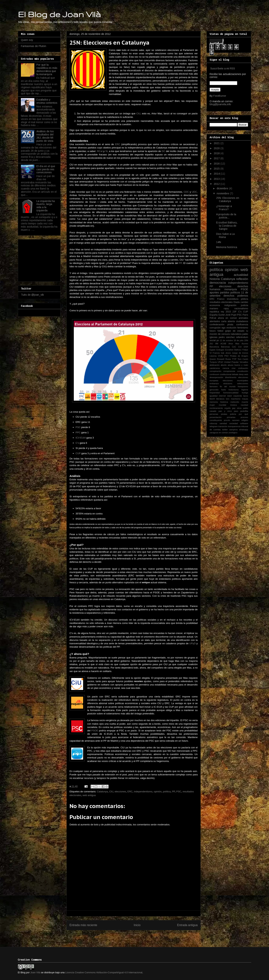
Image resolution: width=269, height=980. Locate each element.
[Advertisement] (40, 259)
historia (215, 279)
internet (222, 396)
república (214, 312)
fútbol (220, 331)
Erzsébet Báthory (233, 350)
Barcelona (214, 347)
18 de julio (239, 340)
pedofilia (244, 411)
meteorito (235, 402)
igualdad (214, 396)
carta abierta (228, 321)
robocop (213, 423)
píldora (244, 299)
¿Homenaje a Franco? (224, 208)
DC (164, 151)
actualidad (241, 275)
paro (236, 411)
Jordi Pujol (231, 315)
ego (224, 328)
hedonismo (234, 390)
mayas (245, 399)
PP (180, 263)
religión (245, 420)
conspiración (215, 371)
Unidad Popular (231, 362)
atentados (215, 321)
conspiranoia (229, 371)
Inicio (137, 925)
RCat (100, 151)
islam (230, 396)
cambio (244, 302)
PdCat (213, 318)
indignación (231, 305)
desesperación (216, 377)
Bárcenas (225, 347)
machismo (236, 399)
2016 (217, 164)
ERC (118, 144)
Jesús (228, 353)
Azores (245, 344)
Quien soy (27, 40)
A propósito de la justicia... (226, 216)
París (245, 315)
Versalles (244, 362)
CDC (186, 192)
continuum (214, 374)
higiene (245, 390)
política (167, 792)
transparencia (234, 426)
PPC (78, 432)
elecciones (120, 792)
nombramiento (216, 408)
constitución (243, 371)
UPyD (192, 643)
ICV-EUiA (81, 438)
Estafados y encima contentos (47, 101)
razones (236, 420)
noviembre (223, 193)
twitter (225, 430)
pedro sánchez (227, 337)
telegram (214, 426)
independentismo (143, 792)
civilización (243, 368)
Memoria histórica (227, 247)
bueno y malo (241, 365)
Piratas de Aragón (239, 356)
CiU (138, 114)
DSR (246, 347)
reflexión (242, 279)
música (233, 405)
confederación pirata (221, 325)
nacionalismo (241, 309)
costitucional (226, 374)
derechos (229, 296)
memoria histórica (219, 402)
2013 (217, 179)
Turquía (213, 362)
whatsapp (244, 430)
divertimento (231, 377)
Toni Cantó (243, 359)
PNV (227, 356)
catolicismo (215, 368)
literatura (220, 399)
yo (218, 340)
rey (222, 312)
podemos (243, 296)
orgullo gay (230, 408)
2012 (217, 184)
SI (106, 151)
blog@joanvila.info (220, 104)
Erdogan (220, 350)
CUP (78, 453)
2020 (217, 148)
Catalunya (102, 792)
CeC (234, 347)
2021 (217, 143)
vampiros (233, 430)
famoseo (214, 386)
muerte (245, 402)
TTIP (234, 359)
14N (219, 242)
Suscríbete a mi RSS (223, 68)
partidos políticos (230, 292)
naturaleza (236, 334)
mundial (222, 405)
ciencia (226, 368)
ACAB (223, 344)
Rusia (228, 359)
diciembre (223, 188)
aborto (224, 365)
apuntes (214, 292)
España (214, 315)
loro (228, 399)
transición (223, 426)
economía (215, 305)
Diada (237, 302)
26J (211, 344)
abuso (231, 365)
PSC (78, 427)
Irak (223, 353)
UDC (194, 192)
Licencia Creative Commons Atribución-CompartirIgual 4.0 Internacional (104, 972)
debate (235, 374)
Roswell (221, 359)
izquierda (238, 396)
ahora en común (227, 318)
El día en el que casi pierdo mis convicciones (46, 169)
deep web (244, 374)
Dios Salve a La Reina (225, 235)
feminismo (243, 328)
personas (214, 414)
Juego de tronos (240, 353)
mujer (212, 405)
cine (234, 368)
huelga (245, 393)
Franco (221, 299)
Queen (213, 359)
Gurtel (221, 315)
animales (243, 318)
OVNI (220, 356)
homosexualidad (231, 393)
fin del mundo (228, 386)
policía (233, 414)
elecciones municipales (235, 381)
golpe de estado (235, 331)
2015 (217, 169)
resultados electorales (221, 302)
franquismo (243, 386)
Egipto (213, 350)
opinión (158, 792)
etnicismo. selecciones (236, 383)
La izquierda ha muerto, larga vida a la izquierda (46, 206)
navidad (244, 405)
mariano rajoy (219, 309)
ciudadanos (242, 321)
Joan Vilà (35, 972)
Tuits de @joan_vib (32, 295)
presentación (216, 417)
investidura (233, 299)
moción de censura (220, 334)
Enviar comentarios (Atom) (141, 937)
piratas (224, 414)
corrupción (215, 328)
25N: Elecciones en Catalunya (228, 199)
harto (224, 390)
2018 (217, 153)
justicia (245, 305)
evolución (231, 328)
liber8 (212, 399)
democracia (218, 283)
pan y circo (225, 411)
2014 (217, 174)
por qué (243, 414)
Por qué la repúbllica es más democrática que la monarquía (47, 69)
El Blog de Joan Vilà (59, 14)
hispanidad (215, 393)
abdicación (215, 365)
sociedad (234, 423)
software (244, 423)
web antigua (89, 795)
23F (235, 312)
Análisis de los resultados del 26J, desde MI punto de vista (45, 136)
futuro (213, 331)
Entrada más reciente (83, 925)
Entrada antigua (187, 925)
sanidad (223, 423)
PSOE (95, 731)
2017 (217, 158)
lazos (246, 396)
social (213, 340)
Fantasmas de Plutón (34, 46)
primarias (231, 417)
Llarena (213, 356)
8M (217, 344)
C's (77, 443)
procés (227, 420)
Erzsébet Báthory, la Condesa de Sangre (227, 226)
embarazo (214, 383)
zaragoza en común (219, 433)
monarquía (231, 289)
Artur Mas (234, 344)
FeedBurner (220, 96)
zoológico (233, 433)
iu (247, 331)
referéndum (242, 337)
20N (246, 340)
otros (239, 408)
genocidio (214, 390)
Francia (216, 353)
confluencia (242, 325)
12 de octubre (226, 340)
